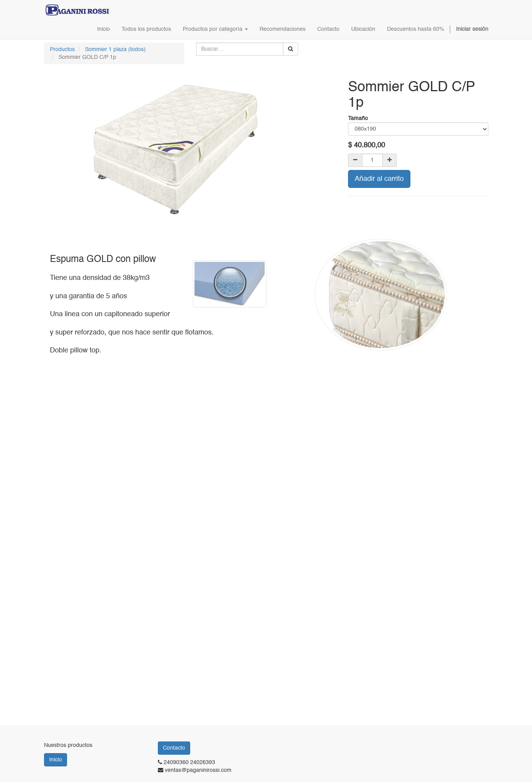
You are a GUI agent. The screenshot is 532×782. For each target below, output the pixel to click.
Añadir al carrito (379, 179)
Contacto (174, 748)
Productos (62, 50)
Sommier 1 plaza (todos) (115, 50)
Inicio (56, 760)
